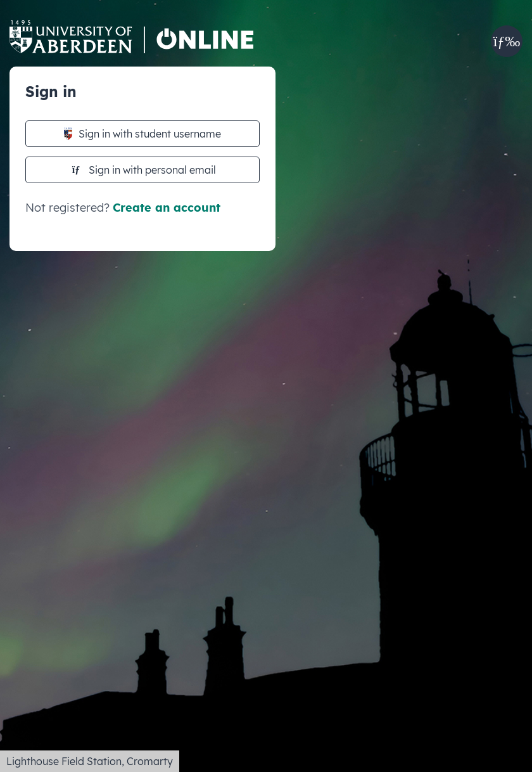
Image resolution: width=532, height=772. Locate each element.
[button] (507, 41)
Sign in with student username (143, 134)
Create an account (167, 208)
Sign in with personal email (144, 170)
